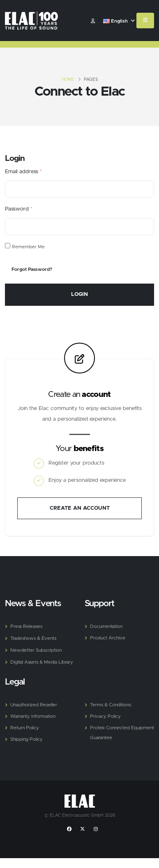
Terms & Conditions (111, 705)
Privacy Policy (105, 716)
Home (68, 80)
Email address (23, 172)
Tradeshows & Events (33, 638)
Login (79, 294)
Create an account (80, 508)
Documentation (106, 626)
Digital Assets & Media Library (42, 662)
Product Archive (108, 638)
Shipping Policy (26, 739)
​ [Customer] (93, 21)
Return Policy (25, 728)
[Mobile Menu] (145, 21)
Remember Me (28, 247)
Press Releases (26, 626)
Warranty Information (33, 716)
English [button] (119, 21)
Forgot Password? (32, 269)
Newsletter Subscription (36, 650)
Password (19, 209)
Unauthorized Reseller (34, 705)
